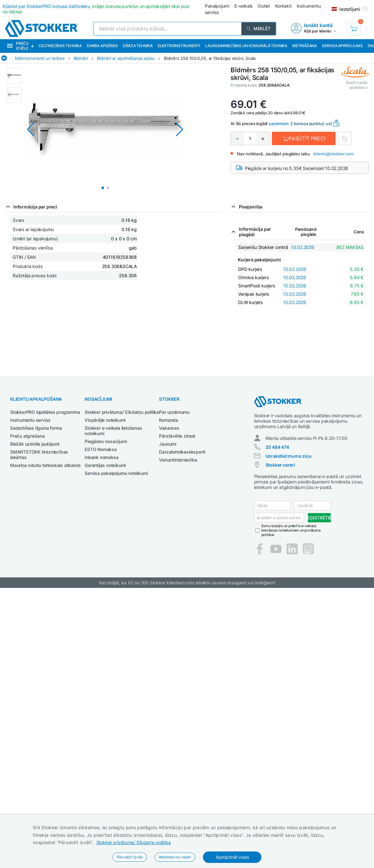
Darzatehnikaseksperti (182, 452)
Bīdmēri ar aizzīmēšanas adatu (126, 58)
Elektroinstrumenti (179, 46)
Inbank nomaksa (101, 457)
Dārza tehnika (138, 46)
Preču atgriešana (28, 436)
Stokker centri (280, 465)
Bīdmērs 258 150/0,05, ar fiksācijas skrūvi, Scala (210, 58)
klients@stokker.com (333, 154)
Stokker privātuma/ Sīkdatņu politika (134, 842)
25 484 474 (277, 447)
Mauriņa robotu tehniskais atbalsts (45, 465)
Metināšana (305, 46)
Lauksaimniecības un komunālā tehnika (246, 46)
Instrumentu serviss (30, 420)
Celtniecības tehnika (60, 46)
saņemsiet (279, 123)
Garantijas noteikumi (105, 465)
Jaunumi (168, 444)
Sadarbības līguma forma (36, 428)
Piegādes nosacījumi (106, 441)
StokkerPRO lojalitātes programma (45, 412)
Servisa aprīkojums (342, 46)
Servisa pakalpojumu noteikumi (116, 473)
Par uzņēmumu (174, 412)
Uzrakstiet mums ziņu (289, 456)
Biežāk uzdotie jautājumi (35, 444)
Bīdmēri (81, 58)
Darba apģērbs (102, 46)
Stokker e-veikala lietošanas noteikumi (113, 431)
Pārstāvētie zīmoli (177, 436)
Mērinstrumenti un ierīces (40, 58)
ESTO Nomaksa (101, 449)
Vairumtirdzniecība (178, 460)
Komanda (169, 420)
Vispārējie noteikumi (105, 420)
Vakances (169, 428)
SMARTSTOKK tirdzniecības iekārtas (39, 455)
